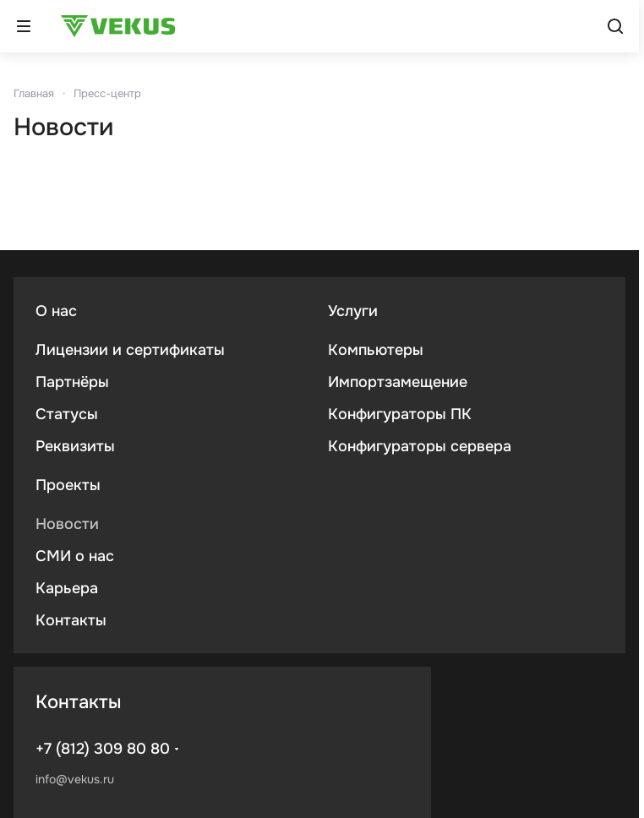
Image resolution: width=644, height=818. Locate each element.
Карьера (67, 588)
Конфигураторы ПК (400, 414)
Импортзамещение (398, 382)
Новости (67, 524)
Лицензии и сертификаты (130, 350)
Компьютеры (376, 350)
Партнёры (72, 382)
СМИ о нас (75, 556)
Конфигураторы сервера (420, 446)
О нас (56, 311)
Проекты (68, 485)
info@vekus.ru (75, 779)
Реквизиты (75, 446)
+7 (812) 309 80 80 (103, 749)
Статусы (67, 414)
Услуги (353, 311)
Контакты (71, 620)
